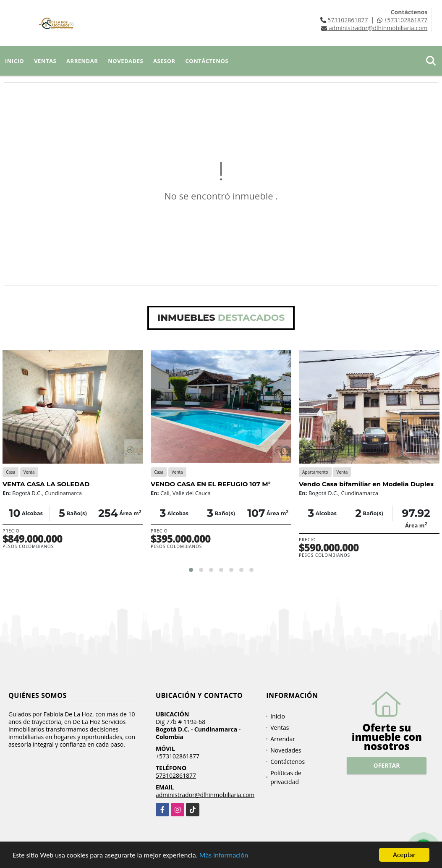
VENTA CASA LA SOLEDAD (46, 484)
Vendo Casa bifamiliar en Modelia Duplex (366, 484)
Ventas (45, 61)
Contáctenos (207, 61)
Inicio (14, 61)
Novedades (126, 61)
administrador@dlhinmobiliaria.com (205, 795)
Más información (224, 856)
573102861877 (348, 20)
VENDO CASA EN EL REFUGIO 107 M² (211, 484)
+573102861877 (405, 20)
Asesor (164, 61)
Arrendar (82, 61)
